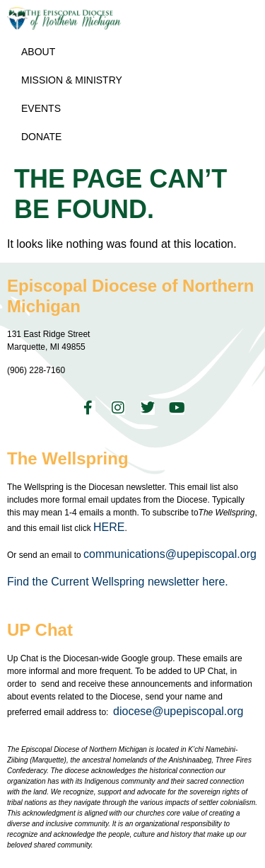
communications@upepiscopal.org (170, 554)
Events (41, 108)
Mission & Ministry (72, 80)
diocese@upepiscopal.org (178, 711)
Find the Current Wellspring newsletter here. (119, 582)
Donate (41, 137)
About (38, 52)
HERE (109, 527)
